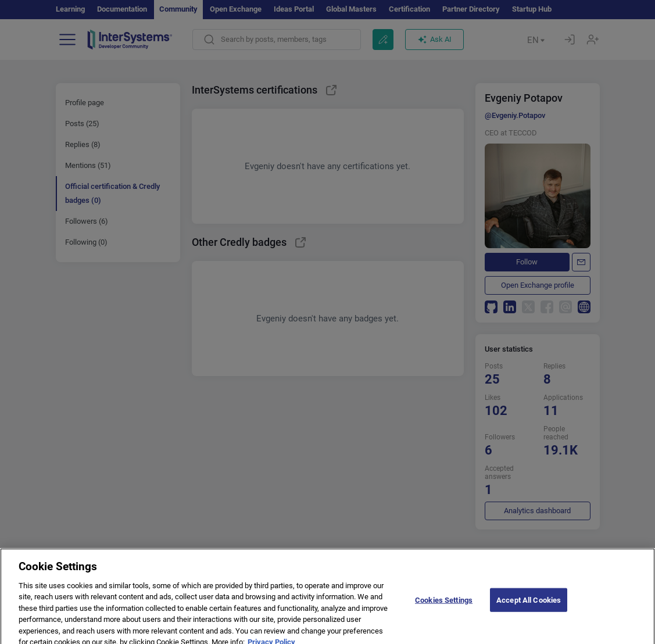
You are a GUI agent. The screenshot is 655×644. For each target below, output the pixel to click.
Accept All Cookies (529, 609)
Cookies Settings (444, 609)
